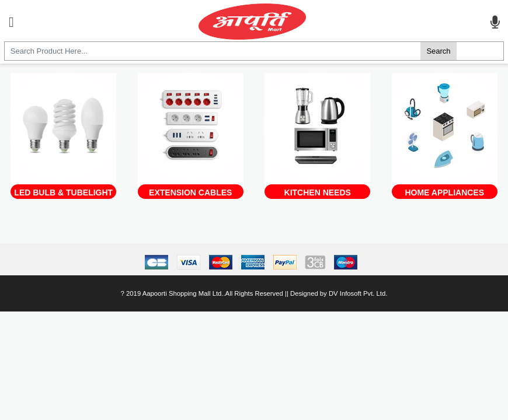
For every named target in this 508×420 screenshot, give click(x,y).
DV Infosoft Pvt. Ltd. (358, 293)
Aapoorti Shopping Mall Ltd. (183, 293)
